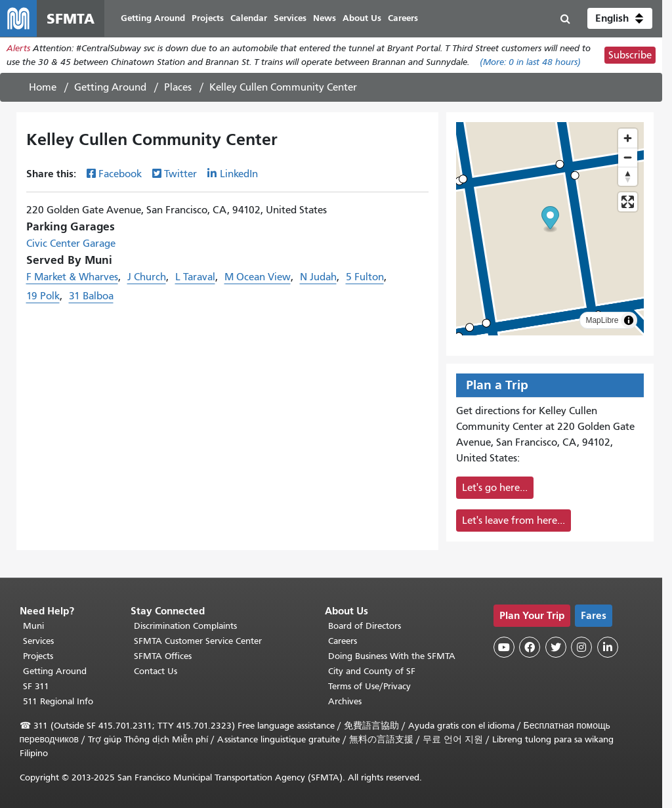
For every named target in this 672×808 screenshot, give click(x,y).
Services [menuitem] (290, 18)
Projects (38, 656)
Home (43, 87)
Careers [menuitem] (403, 18)
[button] (620, 18)
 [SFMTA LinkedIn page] (608, 647)
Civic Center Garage (71, 244)
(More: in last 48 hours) (530, 62)
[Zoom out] (628, 157)
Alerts (18, 48)
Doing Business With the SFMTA (392, 656)
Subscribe (630, 55)
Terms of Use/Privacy (369, 686)
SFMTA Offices (163, 656)
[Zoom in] (628, 138)
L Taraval (195, 277)
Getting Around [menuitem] (153, 18)
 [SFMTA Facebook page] (530, 647)
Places (178, 87)
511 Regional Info (58, 701)
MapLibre (602, 320)
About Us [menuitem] (362, 18)
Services (38, 641)
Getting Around (110, 87)
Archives (345, 701)
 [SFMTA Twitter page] (556, 647)
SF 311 (36, 686)
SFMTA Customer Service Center (198, 641)
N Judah (318, 277)
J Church (147, 277)
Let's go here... (495, 488)
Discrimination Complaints (185, 626)
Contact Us (156, 671)
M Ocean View (258, 277)
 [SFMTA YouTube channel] (504, 647)
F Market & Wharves (72, 277)
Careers (343, 641)
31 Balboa (91, 296)
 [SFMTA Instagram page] (581, 647)
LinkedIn (239, 174)
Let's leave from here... (514, 521)
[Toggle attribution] (629, 320)
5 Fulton (365, 277)
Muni (33, 626)
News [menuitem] (325, 18)
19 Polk (43, 296)
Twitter (180, 174)
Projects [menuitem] (208, 18)
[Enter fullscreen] (628, 202)
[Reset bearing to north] (628, 176)
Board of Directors (365, 626)
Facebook (120, 174)
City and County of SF (372, 671)
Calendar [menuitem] (249, 18)
